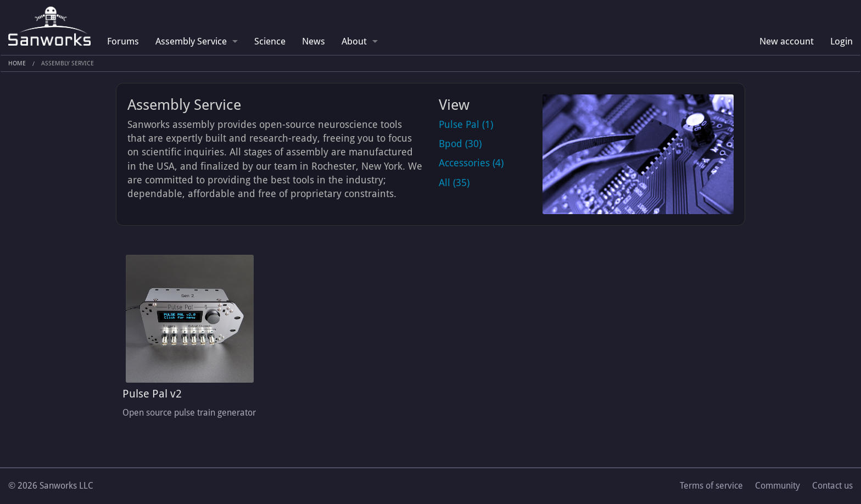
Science (270, 41)
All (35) (454, 183)
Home (17, 63)
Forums (123, 41)
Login (842, 41)
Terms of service (711, 486)
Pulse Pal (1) (466, 124)
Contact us (832, 486)
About (354, 41)
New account (787, 41)
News (314, 41)
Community (778, 486)
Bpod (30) (460, 144)
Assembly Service (191, 41)
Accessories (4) (471, 163)
